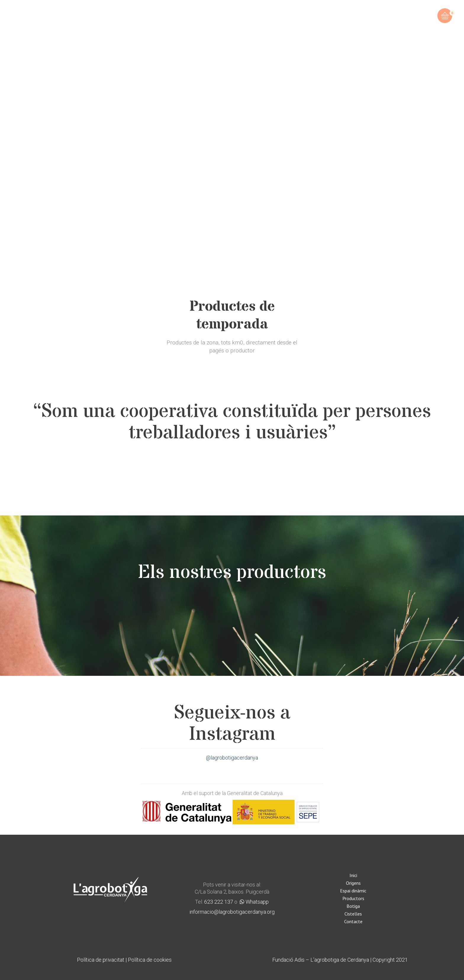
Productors (353, 898)
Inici (353, 875)
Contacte (353, 921)
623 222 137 (219, 902)
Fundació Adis (288, 960)
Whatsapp (254, 902)
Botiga (353, 906)
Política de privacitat (101, 960)
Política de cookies (150, 960)
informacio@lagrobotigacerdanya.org (232, 912)
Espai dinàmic (353, 891)
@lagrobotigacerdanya (232, 758)
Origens (353, 883)
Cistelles (353, 914)
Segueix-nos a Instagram (232, 724)
